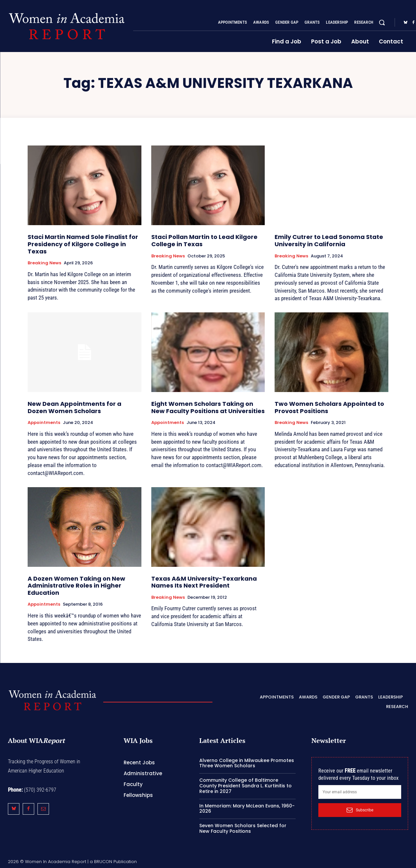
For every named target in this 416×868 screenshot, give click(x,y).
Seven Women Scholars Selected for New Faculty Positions (243, 828)
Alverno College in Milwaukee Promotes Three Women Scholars (247, 763)
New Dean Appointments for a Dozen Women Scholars (74, 407)
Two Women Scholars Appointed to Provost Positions (329, 407)
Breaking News (44, 263)
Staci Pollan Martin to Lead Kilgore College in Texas (204, 240)
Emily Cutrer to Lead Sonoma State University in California (329, 240)
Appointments (44, 423)
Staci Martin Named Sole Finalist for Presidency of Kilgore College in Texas (83, 244)
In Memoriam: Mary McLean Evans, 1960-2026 (247, 809)
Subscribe (360, 810)
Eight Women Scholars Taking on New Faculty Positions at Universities (208, 407)
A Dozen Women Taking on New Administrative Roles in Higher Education (76, 586)
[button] (382, 22)
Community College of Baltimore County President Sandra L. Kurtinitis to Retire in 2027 (245, 786)
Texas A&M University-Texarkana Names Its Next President (204, 582)
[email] (360, 792)
